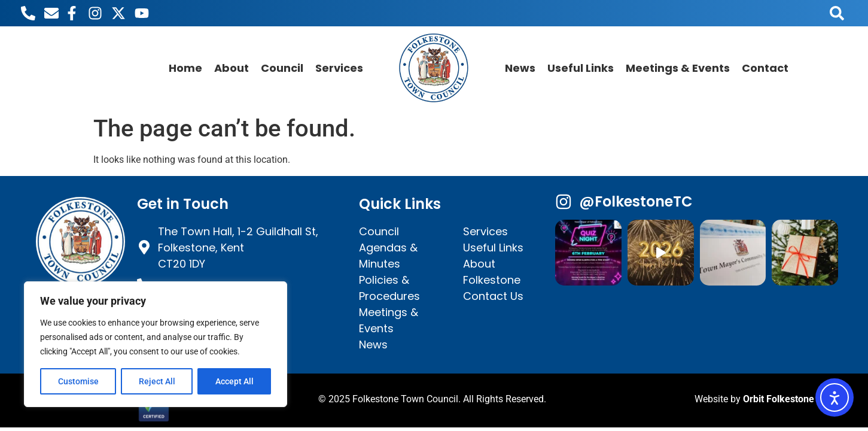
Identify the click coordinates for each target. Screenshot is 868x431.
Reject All (157, 381)
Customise (78, 381)
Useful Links (581, 68)
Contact (765, 68)
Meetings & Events (678, 68)
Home (185, 68)
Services (339, 68)
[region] (156, 344)
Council (282, 68)
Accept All (234, 381)
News (520, 68)
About (232, 68)
